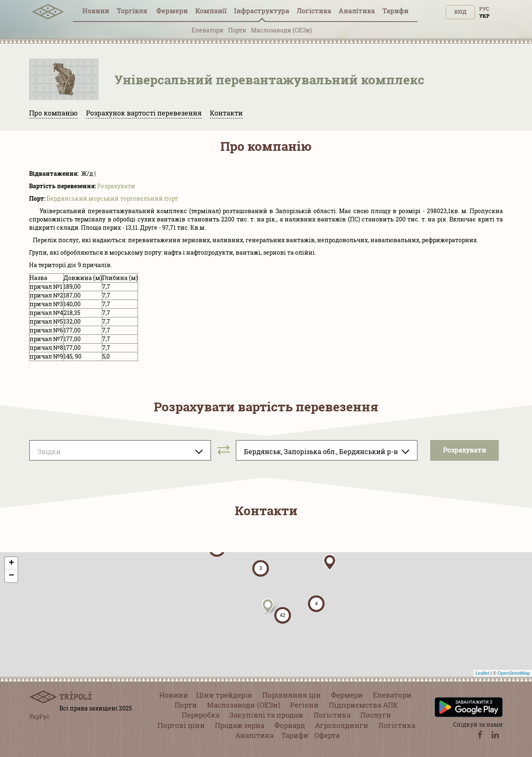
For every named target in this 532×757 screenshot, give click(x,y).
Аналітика (357, 11)
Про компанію (53, 113)
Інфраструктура (262, 11)
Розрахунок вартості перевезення (144, 113)
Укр (484, 16)
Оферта (327, 735)
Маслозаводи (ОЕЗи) (281, 30)
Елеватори (208, 30)
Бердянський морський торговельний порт (112, 198)
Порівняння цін (292, 695)
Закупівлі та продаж (266, 715)
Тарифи (395, 11)
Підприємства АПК (363, 705)
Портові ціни (181, 725)
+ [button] (11, 563)
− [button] (11, 576)
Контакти (226, 113)
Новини (96, 11)
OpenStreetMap (514, 673)
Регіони (304, 705)
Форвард (290, 725)
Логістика (314, 11)
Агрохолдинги (342, 725)
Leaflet (482, 673)
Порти (237, 30)
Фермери (172, 11)
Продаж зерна (240, 725)
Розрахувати (116, 186)
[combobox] (120, 450)
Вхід (460, 12)
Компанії (211, 11)
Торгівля (133, 11)
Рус (484, 9)
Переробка (201, 715)
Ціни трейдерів (224, 695)
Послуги (376, 715)
